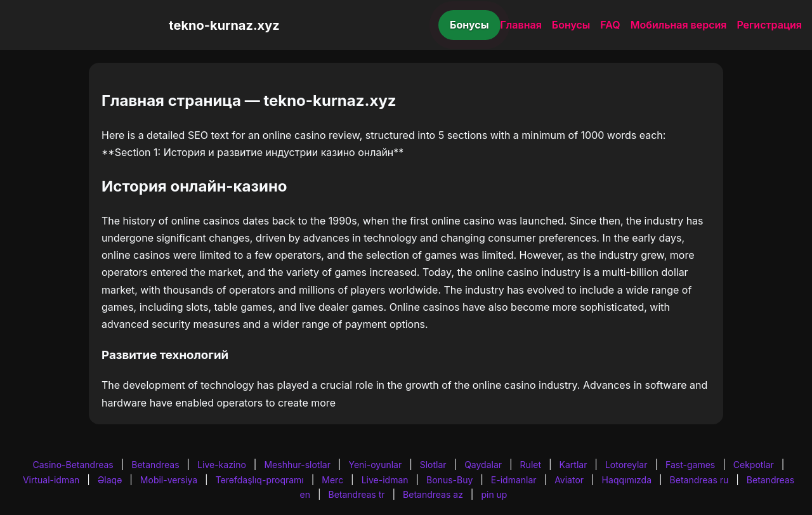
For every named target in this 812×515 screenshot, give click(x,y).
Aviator (569, 480)
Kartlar (573, 465)
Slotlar (433, 465)
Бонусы (469, 25)
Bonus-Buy (449, 480)
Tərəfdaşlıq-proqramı (260, 480)
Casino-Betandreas (73, 465)
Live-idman (385, 480)
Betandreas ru (699, 480)
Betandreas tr (357, 494)
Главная (521, 25)
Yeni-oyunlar (375, 465)
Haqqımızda (627, 480)
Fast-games (690, 465)
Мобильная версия (679, 25)
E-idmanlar (514, 480)
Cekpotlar (754, 465)
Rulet (531, 465)
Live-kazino (222, 465)
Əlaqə (110, 480)
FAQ (610, 25)
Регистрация (769, 25)
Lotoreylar (626, 465)
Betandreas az (433, 494)
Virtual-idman (51, 480)
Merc (332, 480)
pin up (494, 494)
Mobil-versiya (169, 480)
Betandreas (155, 465)
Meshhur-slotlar (297, 465)
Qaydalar (483, 465)
